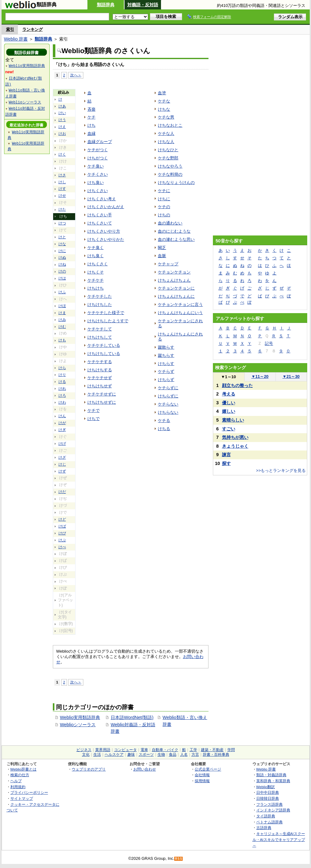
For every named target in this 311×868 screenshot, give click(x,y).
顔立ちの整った (237, 385)
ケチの (164, 207)
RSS (179, 859)
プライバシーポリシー (29, 792)
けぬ (62, 257)
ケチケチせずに (102, 394)
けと (62, 237)
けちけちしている (104, 354)
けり (62, 375)
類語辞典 (106, 5)
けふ (62, 292)
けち (92, 125)
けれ (62, 389)
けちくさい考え (102, 199)
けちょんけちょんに (176, 296)
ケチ (92, 117)
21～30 (291, 376)
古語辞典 (264, 828)
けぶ (62, 540)
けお (62, 134)
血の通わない (170, 223)
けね (62, 264)
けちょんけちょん (174, 280)
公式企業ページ (208, 769)
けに (62, 251)
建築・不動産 (212, 750)
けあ (62, 106)
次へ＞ (76, 75)
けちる (164, 429)
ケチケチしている (104, 345)
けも (62, 340)
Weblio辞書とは (23, 769)
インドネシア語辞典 (273, 810)
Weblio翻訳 (266, 787)
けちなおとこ (170, 125)
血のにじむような (174, 231)
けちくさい (98, 191)
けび (62, 533)
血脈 (162, 256)
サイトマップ (22, 798)
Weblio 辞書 (16, 39)
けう (62, 120)
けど (62, 519)
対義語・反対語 (143, 5)
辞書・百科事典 (216, 755)
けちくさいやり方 (104, 231)
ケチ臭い (96, 166)
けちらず (166, 380)
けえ (62, 127)
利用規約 (18, 787)
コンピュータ (125, 750)
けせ (62, 196)
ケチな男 (166, 117)
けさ (62, 175)
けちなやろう (170, 166)
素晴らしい (233, 420)
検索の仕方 (20, 775)
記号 (269, 343)
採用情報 (202, 781)
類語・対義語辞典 (271, 775)
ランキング (33, 29)
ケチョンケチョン (174, 272)
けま (62, 313)
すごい (229, 429)
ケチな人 (166, 133)
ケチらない (168, 404)
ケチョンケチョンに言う (180, 304)
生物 (161, 755)
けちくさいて (100, 223)
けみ (62, 320)
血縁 (92, 133)
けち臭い (96, 182)
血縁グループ (100, 142)
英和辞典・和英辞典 (273, 781)
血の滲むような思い (176, 239)
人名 (184, 755)
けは (62, 278)
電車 (144, 750)
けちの (164, 215)
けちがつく (98, 158)
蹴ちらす (166, 355)
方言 (195, 755)
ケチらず (166, 371)
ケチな (164, 101)
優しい (229, 403)
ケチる (164, 420)
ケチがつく (98, 150)
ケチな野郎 (168, 158)
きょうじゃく (235, 446)
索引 (10, 29)
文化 (86, 755)
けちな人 (166, 142)
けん (62, 416)
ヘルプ (16, 781)
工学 (193, 750)
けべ (62, 547)
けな (62, 244)
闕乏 (162, 248)
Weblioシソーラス (78, 725)
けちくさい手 (100, 215)
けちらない (168, 412)
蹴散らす (166, 347)
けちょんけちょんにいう (180, 313)
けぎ (62, 430)
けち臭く (96, 256)
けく (62, 154)
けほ (62, 306)
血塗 (162, 93)
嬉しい (229, 411)
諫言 (226, 455)
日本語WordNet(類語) (132, 717)
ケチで (94, 410)
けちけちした (100, 304)
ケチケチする (100, 362)
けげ (62, 444)
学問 (231, 750)
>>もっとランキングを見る (281, 470)
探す (226, 463)
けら (62, 368)
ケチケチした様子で (106, 313)
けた (62, 209)
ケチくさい (98, 174)
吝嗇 (92, 109)
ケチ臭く (96, 248)
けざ (62, 457)
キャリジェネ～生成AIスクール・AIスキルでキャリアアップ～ (279, 839)
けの (62, 271)
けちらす (166, 364)
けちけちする (100, 370)
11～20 (260, 376)
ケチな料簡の (170, 174)
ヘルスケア (114, 755)
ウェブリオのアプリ (89, 769)
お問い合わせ (145, 769)
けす (62, 189)
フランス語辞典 (269, 804)
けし (62, 182)
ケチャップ (168, 264)
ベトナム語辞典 (269, 822)
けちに (164, 199)
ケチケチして (100, 329)
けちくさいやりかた (106, 239)
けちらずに (168, 396)
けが (62, 423)
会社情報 (202, 775)
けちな (164, 109)
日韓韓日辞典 (268, 798)
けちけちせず (100, 386)
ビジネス (84, 750)
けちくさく (98, 264)
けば (62, 526)
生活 (97, 755)
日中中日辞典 (268, 792)
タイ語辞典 (266, 816)
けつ (62, 223)
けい (62, 113)
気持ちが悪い (235, 437)
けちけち (96, 288)
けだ (62, 492)
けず (62, 471)
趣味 (131, 755)
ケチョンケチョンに (176, 288)
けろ (62, 395)
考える (229, 394)
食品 (173, 755)
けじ (62, 464)
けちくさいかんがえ (106, 207)
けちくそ (96, 272)
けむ (62, 327)
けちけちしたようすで (108, 321)
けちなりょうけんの (176, 182)
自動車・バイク (165, 750)
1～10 (228, 377)
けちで (94, 419)
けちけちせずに (102, 402)
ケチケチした (100, 296)
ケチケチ (96, 280)
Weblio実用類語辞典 (80, 717)
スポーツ (146, 755)
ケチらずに (168, 388)
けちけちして (100, 337)
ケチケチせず (100, 378)
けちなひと (168, 150)
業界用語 (103, 750)
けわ (62, 402)
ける (62, 382)
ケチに (164, 191)
